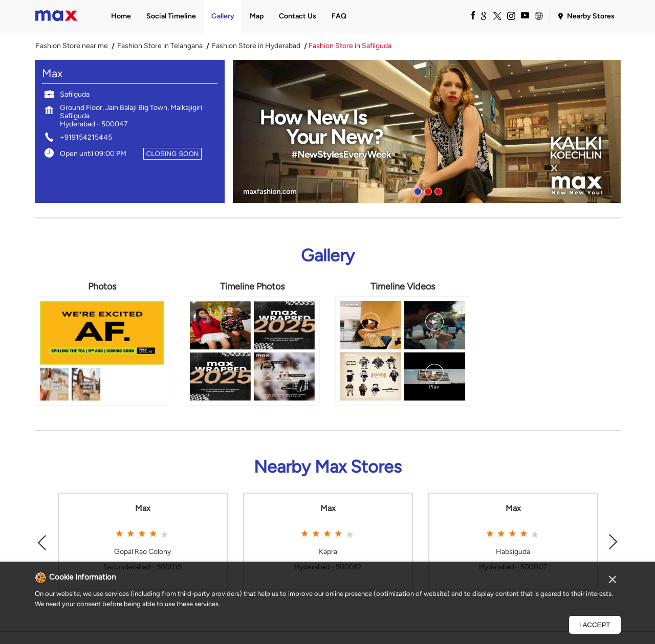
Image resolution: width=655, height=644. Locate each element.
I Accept (595, 625)
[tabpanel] (427, 131)
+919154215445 (86, 137)
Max (143, 508)
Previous (42, 541)
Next (614, 541)
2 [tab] (427, 190)
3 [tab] (437, 190)
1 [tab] (417, 190)
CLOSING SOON (173, 154)
